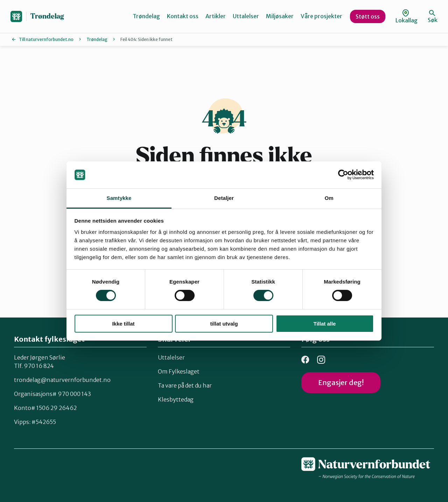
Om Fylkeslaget (179, 371)
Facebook (305, 360)
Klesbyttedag (176, 399)
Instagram (321, 360)
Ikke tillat (123, 324)
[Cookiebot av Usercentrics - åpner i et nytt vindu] (343, 175)
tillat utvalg (224, 324)
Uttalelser (246, 16)
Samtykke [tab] (119, 198)
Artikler (216, 16)
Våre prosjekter (321, 16)
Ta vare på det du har (185, 385)
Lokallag (407, 17)
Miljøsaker (280, 16)
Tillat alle (325, 324)
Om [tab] (329, 198)
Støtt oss (368, 16)
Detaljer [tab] (224, 198)
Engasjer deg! (341, 382)
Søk (433, 17)
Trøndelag (47, 16)
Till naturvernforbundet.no (46, 39)
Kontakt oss (183, 16)
